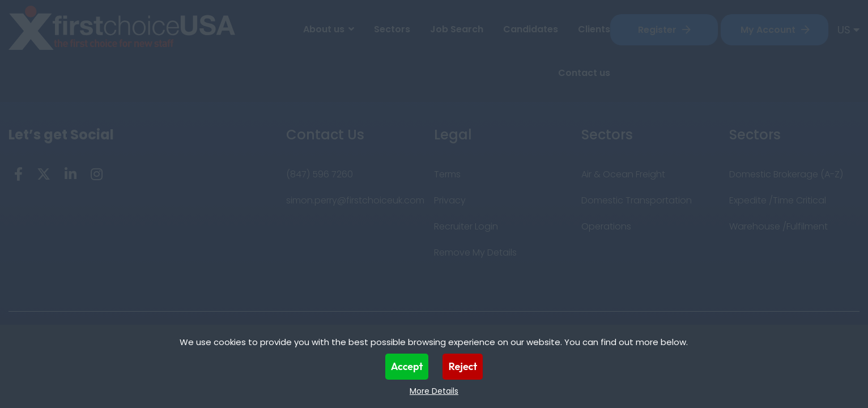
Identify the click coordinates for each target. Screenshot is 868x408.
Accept (407, 366)
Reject (463, 366)
